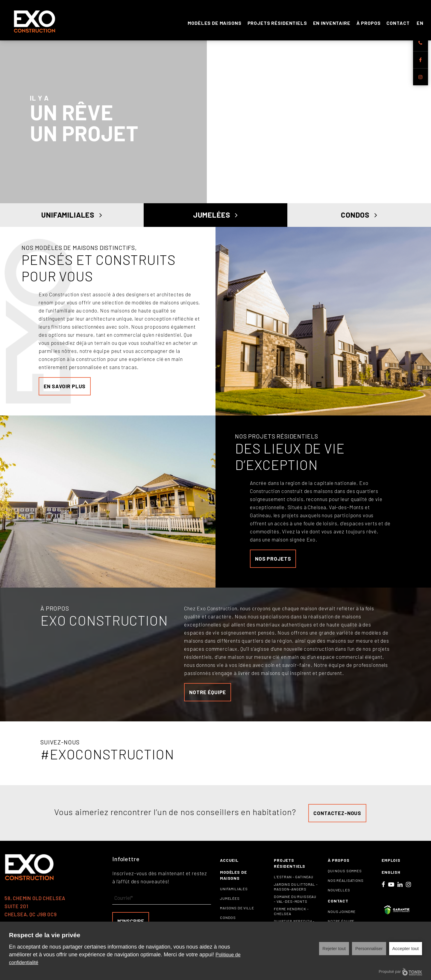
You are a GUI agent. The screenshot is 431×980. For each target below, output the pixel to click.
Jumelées (215, 216)
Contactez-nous (337, 816)
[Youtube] (391, 887)
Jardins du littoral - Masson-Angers (296, 890)
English (391, 875)
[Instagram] (421, 77)
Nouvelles (339, 893)
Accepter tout (406, 948)
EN (420, 21)
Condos (359, 216)
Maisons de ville (237, 911)
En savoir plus (65, 389)
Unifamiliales (72, 216)
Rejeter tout (334, 948)
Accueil (229, 863)
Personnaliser (369, 948)
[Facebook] (421, 60)
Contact (398, 21)
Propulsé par (400, 972)
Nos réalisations (346, 883)
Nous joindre (342, 914)
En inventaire (332, 21)
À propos (369, 21)
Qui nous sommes (345, 874)
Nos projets (273, 561)
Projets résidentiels (277, 21)
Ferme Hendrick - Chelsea (291, 914)
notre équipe (208, 695)
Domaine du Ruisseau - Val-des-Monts (295, 902)
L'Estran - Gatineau (294, 880)
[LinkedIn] (400, 887)
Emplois (391, 863)
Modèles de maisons (214, 21)
